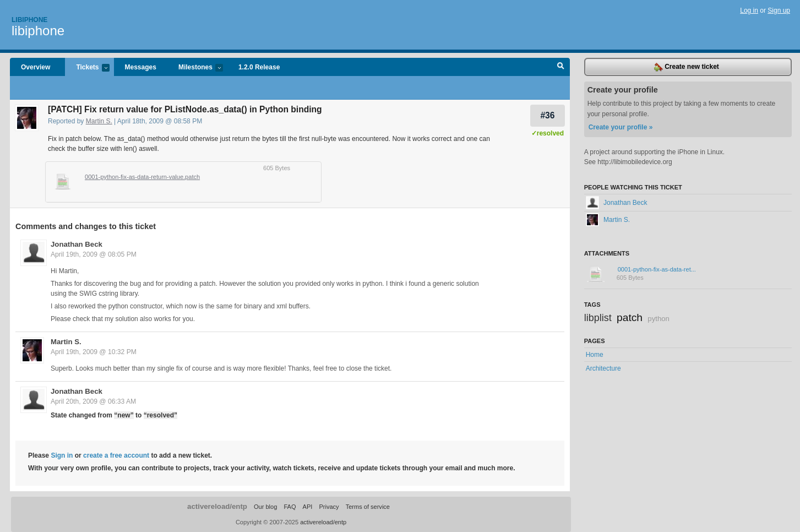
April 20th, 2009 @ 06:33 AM (93, 401)
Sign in (62, 455)
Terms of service (368, 507)
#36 (547, 115)
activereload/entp (217, 506)
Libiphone (29, 20)
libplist (598, 318)
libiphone (38, 31)
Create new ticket (687, 67)
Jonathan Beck (77, 244)
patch (630, 317)
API (308, 507)
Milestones (195, 68)
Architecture (603, 368)
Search (561, 67)
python (658, 319)
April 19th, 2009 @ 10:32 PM (94, 352)
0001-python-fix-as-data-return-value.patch (142, 177)
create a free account (116, 455)
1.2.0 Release (259, 67)
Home (595, 355)
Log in (749, 10)
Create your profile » (621, 127)
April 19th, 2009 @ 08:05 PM (94, 254)
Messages (141, 67)
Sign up (779, 10)
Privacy (329, 507)
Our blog (265, 507)
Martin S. (99, 121)
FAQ (290, 507)
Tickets (87, 68)
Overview (36, 67)
